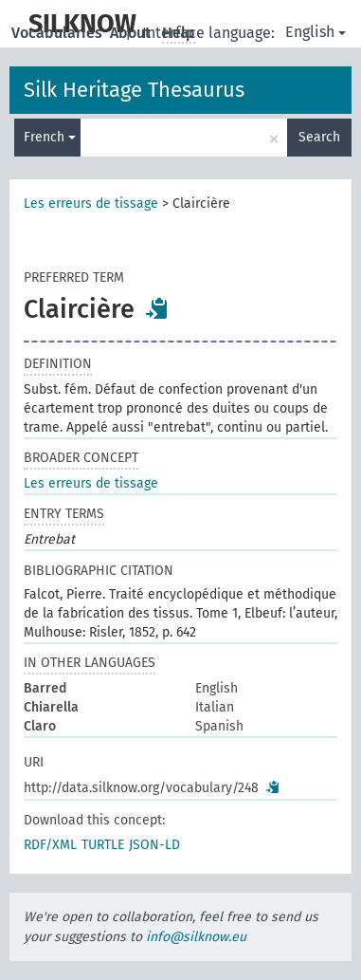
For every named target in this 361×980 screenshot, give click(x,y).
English (316, 32)
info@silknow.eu (196, 937)
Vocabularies (59, 33)
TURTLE (103, 845)
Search (319, 137)
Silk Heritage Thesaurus (134, 90)
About (132, 33)
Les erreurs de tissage (91, 203)
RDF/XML (50, 845)
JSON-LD (154, 845)
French (50, 137)
